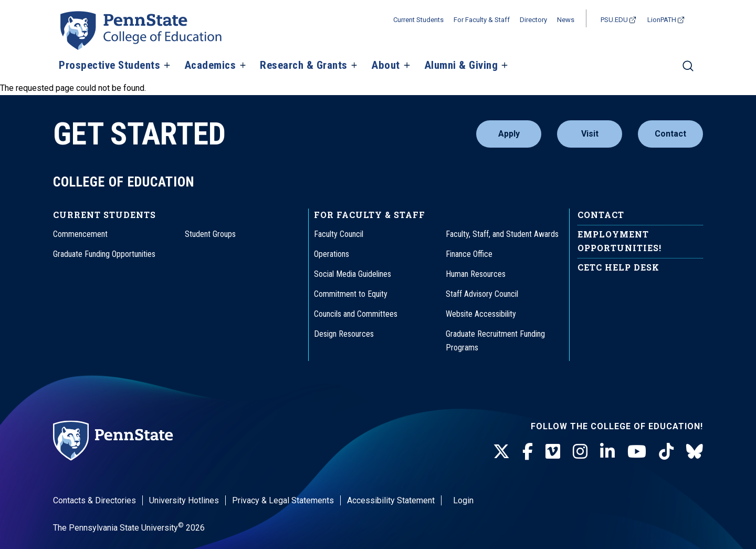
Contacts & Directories (94, 500)
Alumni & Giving (461, 66)
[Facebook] (528, 452)
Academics (210, 66)
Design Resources (344, 334)
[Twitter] (501, 452)
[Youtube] (637, 452)
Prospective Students (109, 66)
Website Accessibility (481, 314)
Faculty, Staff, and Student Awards (502, 234)
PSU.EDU (614, 20)
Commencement (80, 234)
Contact (670, 134)
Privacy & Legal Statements (283, 500)
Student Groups (210, 234)
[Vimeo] (553, 452)
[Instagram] (580, 452)
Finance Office (469, 254)
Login (463, 500)
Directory (533, 20)
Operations (332, 254)
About (386, 66)
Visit (590, 134)
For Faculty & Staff (482, 20)
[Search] (688, 70)
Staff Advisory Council (482, 294)
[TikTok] (666, 452)
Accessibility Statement (391, 500)
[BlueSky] (695, 452)
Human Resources (476, 274)
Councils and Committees (356, 314)
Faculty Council (339, 234)
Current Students (418, 20)
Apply (509, 134)
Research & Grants (304, 66)
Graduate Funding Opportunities (104, 254)
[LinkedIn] (607, 452)
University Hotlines (184, 500)
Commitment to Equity (351, 294)
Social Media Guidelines (353, 274)
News (566, 20)
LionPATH (662, 20)
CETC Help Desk (618, 267)
